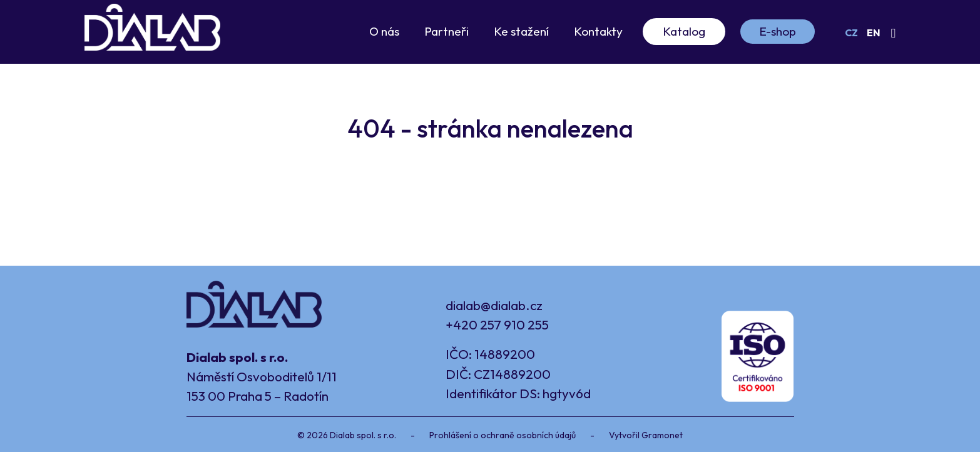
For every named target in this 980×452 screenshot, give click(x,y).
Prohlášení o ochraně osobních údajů (503, 435)
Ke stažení (521, 31)
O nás (384, 31)
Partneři (447, 31)
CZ (851, 33)
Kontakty (598, 31)
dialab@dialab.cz (494, 305)
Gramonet (662, 435)
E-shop (778, 31)
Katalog (684, 31)
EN (874, 33)
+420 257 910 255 (497, 324)
